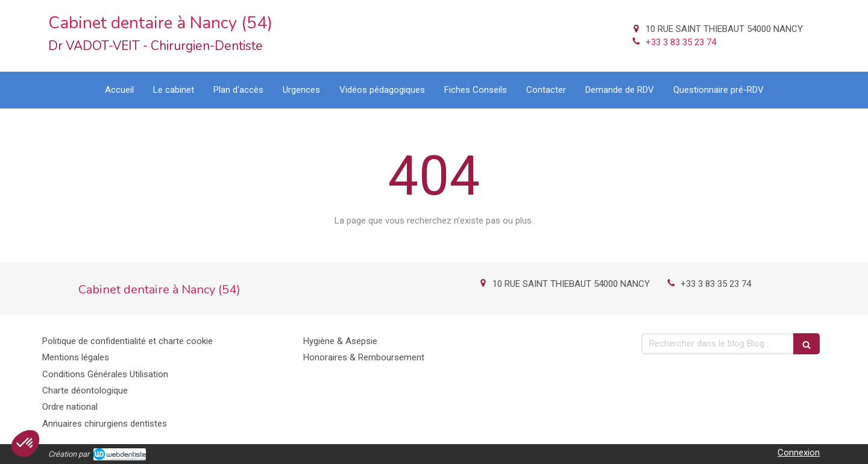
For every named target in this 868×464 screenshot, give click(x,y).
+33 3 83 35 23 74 (681, 42)
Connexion (799, 453)
